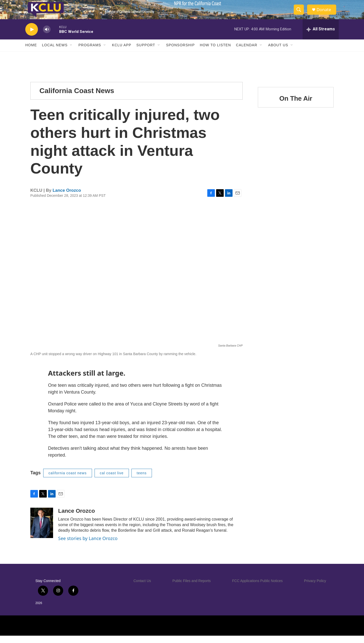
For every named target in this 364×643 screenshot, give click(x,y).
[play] (32, 37)
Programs (90, 53)
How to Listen (215, 53)
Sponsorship (180, 53)
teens (142, 480)
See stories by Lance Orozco (88, 546)
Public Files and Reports (192, 588)
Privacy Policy (315, 588)
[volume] (47, 37)
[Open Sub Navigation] (71, 53)
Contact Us (142, 588)
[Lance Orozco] (42, 530)
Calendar (247, 53)
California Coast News (77, 98)
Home (31, 53)
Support (146, 53)
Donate (326, 13)
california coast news (68, 480)
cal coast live (112, 480)
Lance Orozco (67, 198)
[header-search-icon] (300, 13)
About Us (278, 53)
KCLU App (122, 53)
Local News (55, 53)
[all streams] (321, 37)
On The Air (296, 106)
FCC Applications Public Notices (257, 588)
